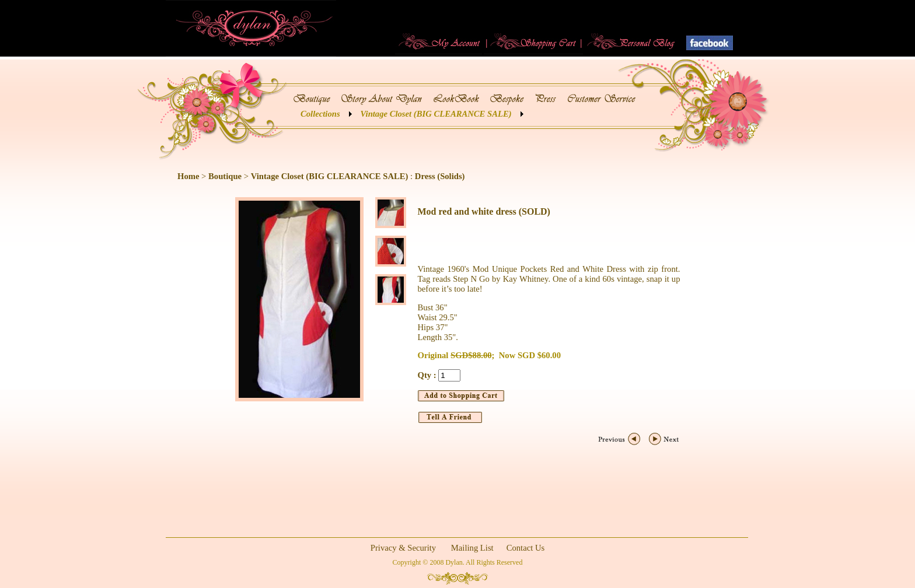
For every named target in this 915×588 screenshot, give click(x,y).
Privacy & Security (403, 548)
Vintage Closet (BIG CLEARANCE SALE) (436, 114)
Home (188, 176)
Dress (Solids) (440, 176)
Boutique (225, 176)
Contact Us (526, 548)
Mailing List (472, 548)
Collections (320, 114)
